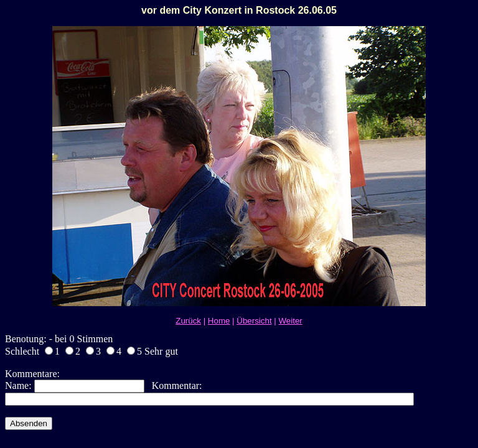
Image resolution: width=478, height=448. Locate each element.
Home (219, 321)
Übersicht (254, 321)
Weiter (290, 321)
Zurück (188, 321)
